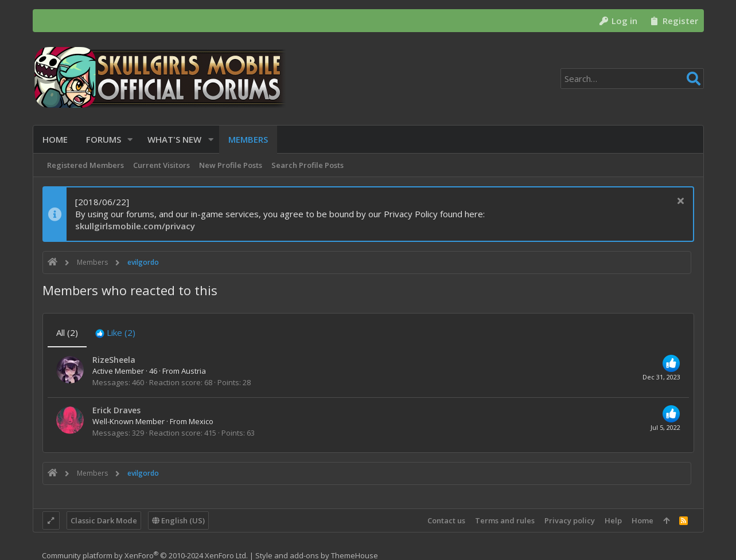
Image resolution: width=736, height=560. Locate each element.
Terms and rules (505, 520)
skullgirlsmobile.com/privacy (135, 226)
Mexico (201, 421)
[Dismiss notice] (679, 202)
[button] (131, 140)
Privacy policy (570, 520)
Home (642, 520)
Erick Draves (116, 410)
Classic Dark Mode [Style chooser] (104, 520)
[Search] (632, 79)
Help (613, 520)
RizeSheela (114, 360)
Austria (194, 371)
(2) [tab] (67, 332)
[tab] (115, 333)
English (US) (178, 520)
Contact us (446, 520)
